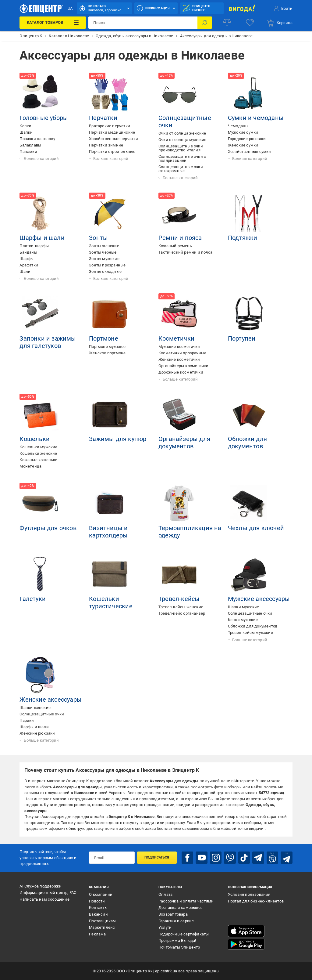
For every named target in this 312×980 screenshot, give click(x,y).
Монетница (30, 466)
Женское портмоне (107, 353)
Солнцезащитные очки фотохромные (181, 169)
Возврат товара (173, 914)
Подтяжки (243, 238)
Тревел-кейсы (179, 599)
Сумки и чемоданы (256, 118)
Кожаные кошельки (39, 460)
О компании (101, 894)
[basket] (279, 23)
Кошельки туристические (111, 602)
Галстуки (33, 599)
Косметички (176, 338)
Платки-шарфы (34, 246)
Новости (97, 901)
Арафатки (29, 265)
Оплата (165, 894)
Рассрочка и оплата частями (186, 901)
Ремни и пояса (180, 238)
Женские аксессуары (51, 700)
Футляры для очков (48, 528)
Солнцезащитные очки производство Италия (181, 148)
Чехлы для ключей (256, 528)
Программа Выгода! (177, 940)
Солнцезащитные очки (250, 613)
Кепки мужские (243, 620)
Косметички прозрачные (182, 353)
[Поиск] (205, 23)
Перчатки (103, 118)
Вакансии (98, 914)
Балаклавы (30, 145)
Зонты (98, 238)
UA (70, 8)
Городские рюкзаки (247, 139)
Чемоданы (238, 126)
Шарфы (27, 259)
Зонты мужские (104, 259)
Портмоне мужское (107, 347)
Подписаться (157, 857)
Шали (25, 271)
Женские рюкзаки (37, 733)
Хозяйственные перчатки (113, 139)
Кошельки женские (38, 453)
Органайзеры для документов (184, 443)
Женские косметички (179, 359)
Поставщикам (102, 921)
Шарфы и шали (42, 238)
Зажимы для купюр (118, 439)
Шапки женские (35, 708)
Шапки (26, 132)
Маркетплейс (102, 927)
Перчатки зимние (106, 145)
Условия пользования (249, 894)
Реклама (97, 934)
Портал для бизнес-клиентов (256, 901)
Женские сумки (243, 145)
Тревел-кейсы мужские (250, 633)
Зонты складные (105, 271)
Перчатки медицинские (112, 132)
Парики (27, 720)
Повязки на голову (37, 139)
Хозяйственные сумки (250, 152)
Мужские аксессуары (259, 599)
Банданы (28, 252)
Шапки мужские (244, 607)
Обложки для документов (247, 443)
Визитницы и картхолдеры (108, 532)
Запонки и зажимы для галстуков (48, 342)
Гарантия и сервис (176, 921)
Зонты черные (103, 252)
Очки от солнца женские (182, 133)
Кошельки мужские (38, 447)
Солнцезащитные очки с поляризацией (182, 158)
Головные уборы (44, 118)
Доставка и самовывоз (181, 908)
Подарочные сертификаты (184, 934)
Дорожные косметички (181, 372)
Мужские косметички (179, 347)
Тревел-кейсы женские (181, 607)
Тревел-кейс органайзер (182, 613)
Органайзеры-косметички (183, 366)
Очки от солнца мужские (182, 140)
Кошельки (35, 439)
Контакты (98, 908)
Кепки (25, 126)
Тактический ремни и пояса (185, 252)
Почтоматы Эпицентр (179, 947)
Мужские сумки (243, 132)
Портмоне (104, 338)
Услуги (165, 927)
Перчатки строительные (112, 152)
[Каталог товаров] (53, 23)
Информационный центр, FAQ (48, 893)
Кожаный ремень (175, 246)
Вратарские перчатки (110, 126)
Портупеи (242, 338)
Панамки (28, 152)
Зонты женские (104, 246)
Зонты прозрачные (107, 265)
